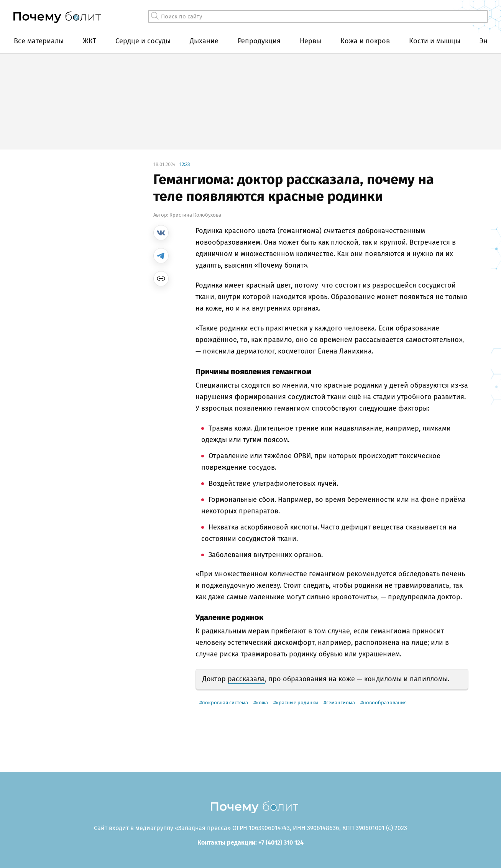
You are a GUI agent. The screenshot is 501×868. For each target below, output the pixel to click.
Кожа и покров (365, 41)
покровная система (225, 703)
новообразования (385, 703)
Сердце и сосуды (143, 41)
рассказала (246, 679)
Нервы (310, 41)
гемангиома (341, 703)
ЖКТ (90, 41)
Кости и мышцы (435, 41)
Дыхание (204, 41)
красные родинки (297, 703)
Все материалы (39, 41)
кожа (262, 703)
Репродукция (259, 41)
